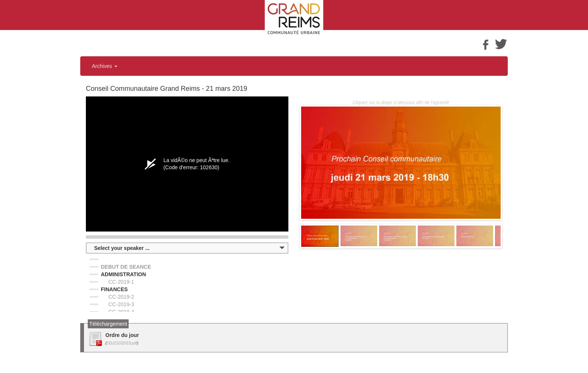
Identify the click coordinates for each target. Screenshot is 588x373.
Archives (105, 66)
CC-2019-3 (121, 304)
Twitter (501, 44)
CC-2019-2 (121, 297)
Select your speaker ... (122, 248)
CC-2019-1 (121, 282)
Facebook (486, 44)
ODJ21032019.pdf (122, 343)
